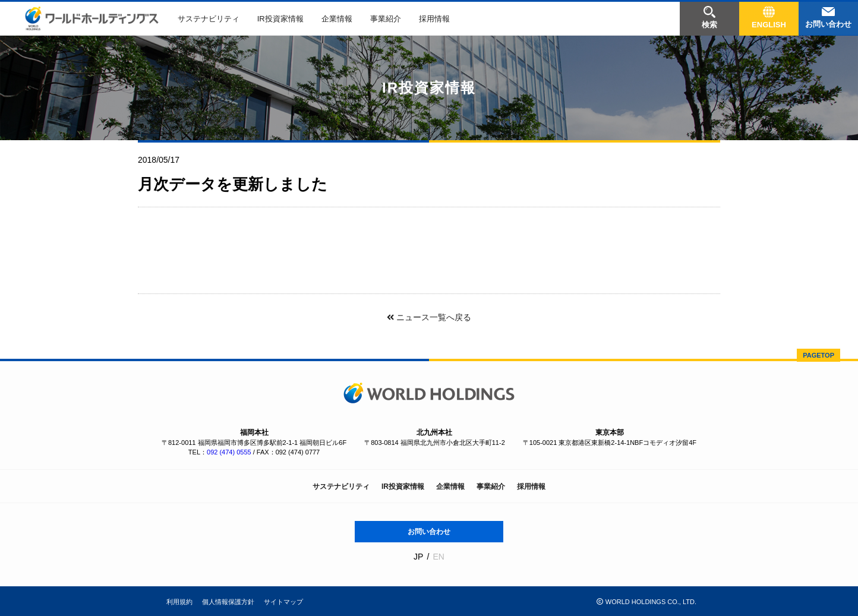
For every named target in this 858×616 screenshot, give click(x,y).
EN (438, 557)
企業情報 (337, 19)
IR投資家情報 (280, 19)
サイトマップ (283, 602)
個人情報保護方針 (228, 602)
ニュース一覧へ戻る (429, 317)
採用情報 (434, 19)
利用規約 (179, 602)
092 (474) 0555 (229, 452)
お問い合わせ (429, 532)
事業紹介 (386, 19)
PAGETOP (818, 355)
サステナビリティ (209, 19)
